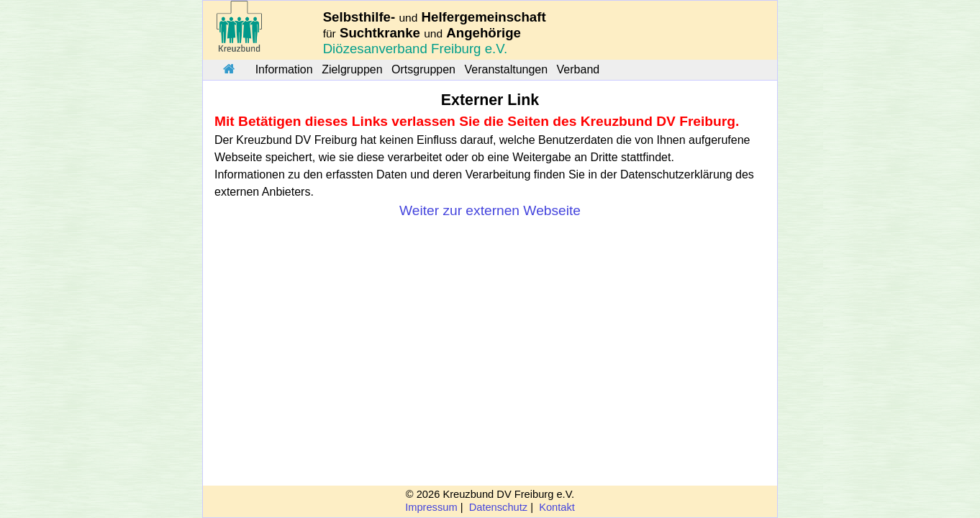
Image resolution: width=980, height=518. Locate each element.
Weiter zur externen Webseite (490, 210)
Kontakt (557, 507)
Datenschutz (498, 507)
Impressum (431, 507)
